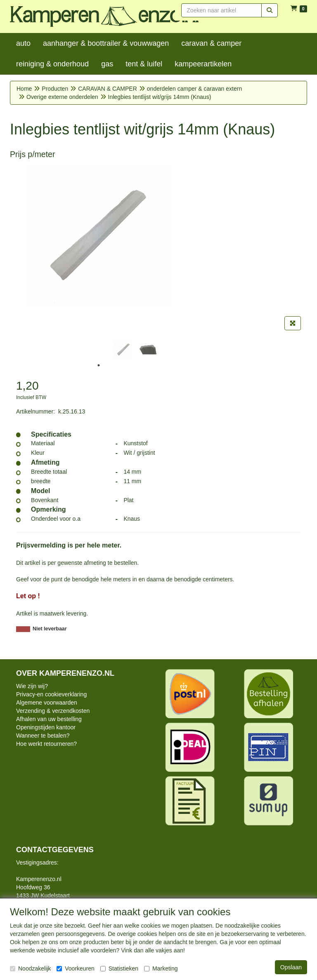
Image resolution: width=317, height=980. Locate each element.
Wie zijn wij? (32, 686)
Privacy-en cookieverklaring (51, 694)
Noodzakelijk (30, 968)
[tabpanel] (123, 350)
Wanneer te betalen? (43, 736)
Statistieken (119, 968)
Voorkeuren (76, 968)
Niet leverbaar (50, 629)
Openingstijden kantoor (46, 727)
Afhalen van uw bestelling (49, 719)
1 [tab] (99, 365)
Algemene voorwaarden (47, 703)
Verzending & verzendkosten (53, 711)
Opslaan (291, 967)
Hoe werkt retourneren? (46, 744)
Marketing (161, 968)
